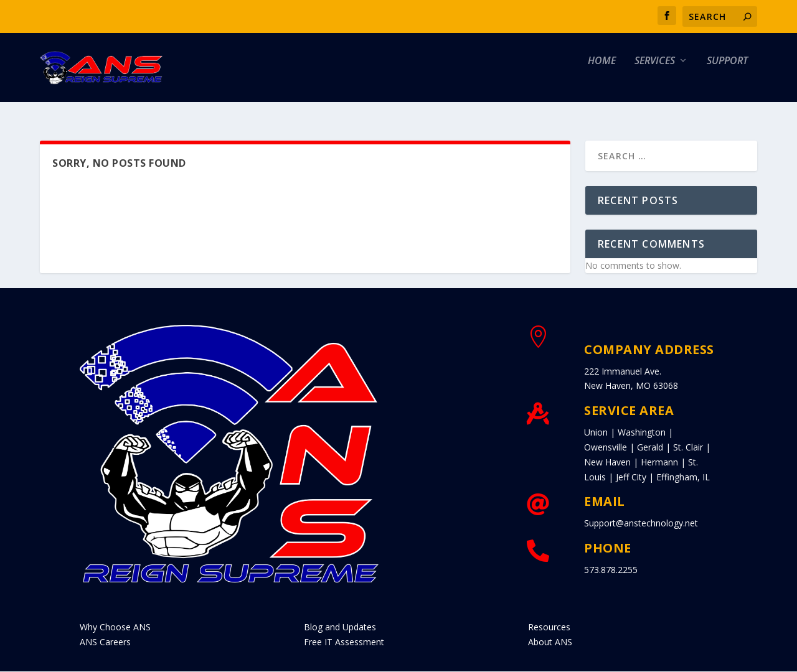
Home (602, 76)
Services (655, 76)
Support (727, 76)
